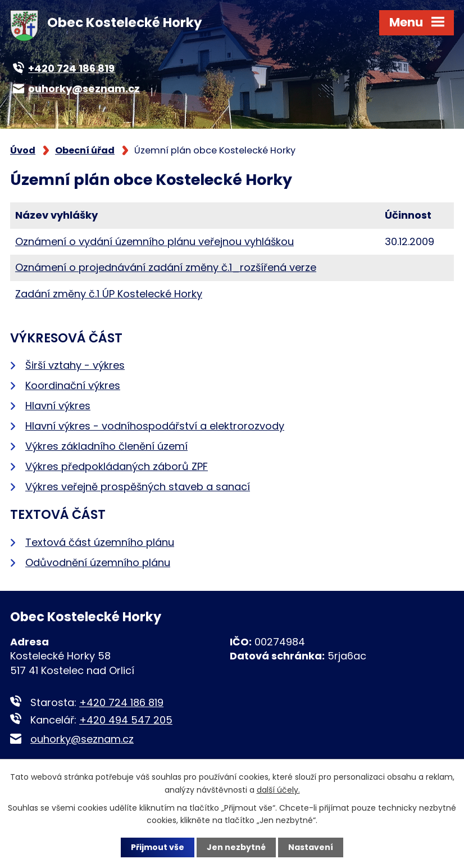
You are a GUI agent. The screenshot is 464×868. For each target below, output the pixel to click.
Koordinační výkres (73, 385)
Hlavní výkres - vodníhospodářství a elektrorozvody (155, 426)
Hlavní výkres (58, 406)
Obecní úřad (85, 150)
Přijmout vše (158, 847)
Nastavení (311, 847)
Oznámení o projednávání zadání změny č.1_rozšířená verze (166, 267)
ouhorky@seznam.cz (82, 739)
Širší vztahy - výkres (75, 365)
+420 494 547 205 (126, 720)
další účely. (278, 789)
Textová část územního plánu (100, 542)
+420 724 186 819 (121, 702)
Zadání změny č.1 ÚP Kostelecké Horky (109, 294)
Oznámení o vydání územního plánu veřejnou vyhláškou (154, 241)
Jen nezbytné (236, 847)
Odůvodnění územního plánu (98, 562)
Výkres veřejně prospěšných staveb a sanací (138, 487)
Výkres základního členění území (106, 446)
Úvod (23, 150)
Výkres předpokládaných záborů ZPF (117, 466)
